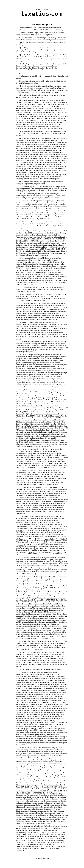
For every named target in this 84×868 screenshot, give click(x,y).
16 (20, 287)
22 (20, 390)
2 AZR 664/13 (47, 217)
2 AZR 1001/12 (37, 821)
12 (20, 201)
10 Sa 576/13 (39, 35)
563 (53, 832)
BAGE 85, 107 (52, 787)
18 (20, 303)
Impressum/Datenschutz (42, 858)
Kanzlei (38, 10)
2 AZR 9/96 (29, 787)
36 (20, 826)
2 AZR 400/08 (34, 705)
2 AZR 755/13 (61, 249)
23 (20, 449)
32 (20, 669)
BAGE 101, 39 (60, 241)
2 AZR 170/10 (21, 539)
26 (20, 516)
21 (20, 355)
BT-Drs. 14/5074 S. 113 (30, 527)
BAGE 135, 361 (44, 219)
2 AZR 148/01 (34, 241)
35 (20, 773)
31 (20, 652)
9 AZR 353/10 (42, 467)
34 (20, 748)
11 (20, 194)
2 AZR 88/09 (25, 219)
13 (20, 222)
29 (20, 584)
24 (20, 470)
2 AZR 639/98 (57, 282)
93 (21, 495)
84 (65, 478)
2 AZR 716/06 (47, 239)
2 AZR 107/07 (40, 823)
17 (20, 294)
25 (20, 487)
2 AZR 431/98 (44, 337)
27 (20, 558)
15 (20, 258)
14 (20, 231)
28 (20, 577)
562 (45, 832)
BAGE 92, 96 (31, 284)
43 (50, 418)
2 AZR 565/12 (44, 543)
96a (35, 729)
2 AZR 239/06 (37, 309)
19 (20, 322)
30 (20, 641)
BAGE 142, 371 (60, 467)
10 (20, 187)
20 (20, 342)
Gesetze (45, 10)
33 (20, 672)
